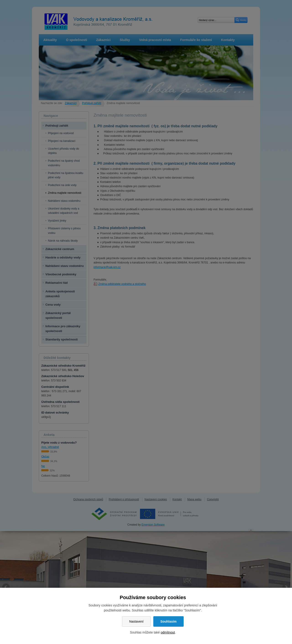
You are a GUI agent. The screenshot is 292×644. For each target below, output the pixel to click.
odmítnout (168, 632)
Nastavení (136, 621)
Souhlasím (168, 621)
